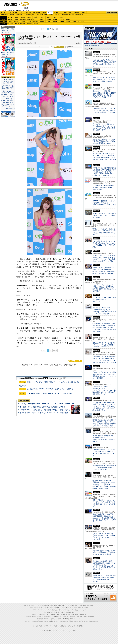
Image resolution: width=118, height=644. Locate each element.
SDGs (60, 15)
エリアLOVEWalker (33, 621)
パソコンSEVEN (36, 17)
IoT (11, 12)
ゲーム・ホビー (25, 4)
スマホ (69, 12)
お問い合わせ (71, 626)
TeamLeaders (44, 15)
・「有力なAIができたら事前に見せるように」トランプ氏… (7, 81)
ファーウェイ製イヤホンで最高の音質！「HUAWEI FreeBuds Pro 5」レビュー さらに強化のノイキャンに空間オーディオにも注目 (104, 360)
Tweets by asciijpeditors (91, 46)
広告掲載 (80, 626)
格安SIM (12, 15)
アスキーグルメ (27, 15)
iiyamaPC (23, 17)
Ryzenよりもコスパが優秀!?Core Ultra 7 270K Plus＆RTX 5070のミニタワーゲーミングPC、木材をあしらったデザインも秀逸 (104, 258)
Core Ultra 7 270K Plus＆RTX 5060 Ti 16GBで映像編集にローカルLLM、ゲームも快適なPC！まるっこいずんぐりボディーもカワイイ (104, 518)
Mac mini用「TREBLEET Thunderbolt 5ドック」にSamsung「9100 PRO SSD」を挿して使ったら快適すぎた (104, 311)
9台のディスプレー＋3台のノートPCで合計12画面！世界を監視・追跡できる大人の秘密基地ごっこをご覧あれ (104, 288)
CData (49, 22)
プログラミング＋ (65, 617)
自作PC (56, 12)
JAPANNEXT (23, 24)
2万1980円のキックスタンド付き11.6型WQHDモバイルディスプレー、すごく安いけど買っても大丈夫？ (104, 453)
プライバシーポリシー (52, 626)
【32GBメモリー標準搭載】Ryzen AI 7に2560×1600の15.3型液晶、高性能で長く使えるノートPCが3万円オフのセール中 (104, 94)
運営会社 (63, 626)
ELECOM (10, 19)
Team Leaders (56, 617)
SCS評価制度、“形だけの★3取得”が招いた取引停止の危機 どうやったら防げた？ (104, 188)
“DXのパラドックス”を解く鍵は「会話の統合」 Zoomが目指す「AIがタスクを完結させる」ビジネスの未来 (104, 536)
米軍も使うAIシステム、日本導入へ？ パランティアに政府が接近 (44, 413)
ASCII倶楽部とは (10, 109)
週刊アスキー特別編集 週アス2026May (8, 54)
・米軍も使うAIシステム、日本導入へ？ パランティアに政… (7, 98)
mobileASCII (65, 619)
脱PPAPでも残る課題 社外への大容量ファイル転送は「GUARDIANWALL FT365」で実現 (104, 204)
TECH (22, 12)
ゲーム (84, 13)
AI (7, 12)
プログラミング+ (53, 15)
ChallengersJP (79, 15)
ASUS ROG (23, 19)
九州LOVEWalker (73, 621)
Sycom (29, 17)
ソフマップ (29, 24)
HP (55, 17)
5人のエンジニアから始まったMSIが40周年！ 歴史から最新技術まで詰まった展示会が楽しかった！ (104, 63)
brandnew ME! (36, 24)
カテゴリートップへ (75, 361)
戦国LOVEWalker (94, 621)
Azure (29, 22)
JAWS (10, 22)
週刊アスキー (36, 15)
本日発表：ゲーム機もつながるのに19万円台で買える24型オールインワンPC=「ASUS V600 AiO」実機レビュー (62, 407)
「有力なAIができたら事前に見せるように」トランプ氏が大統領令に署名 (47, 404)
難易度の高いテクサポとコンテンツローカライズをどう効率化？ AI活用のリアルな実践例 (104, 345)
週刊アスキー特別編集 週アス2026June (8, 31)
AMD (16, 19)
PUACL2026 (71, 15)
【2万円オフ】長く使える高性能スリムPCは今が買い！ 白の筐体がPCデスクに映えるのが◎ (104, 79)
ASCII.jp (11, 4)
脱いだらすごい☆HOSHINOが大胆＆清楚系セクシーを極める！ (51, 389)
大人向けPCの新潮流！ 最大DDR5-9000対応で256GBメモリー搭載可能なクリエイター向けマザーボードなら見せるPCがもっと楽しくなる (104, 565)
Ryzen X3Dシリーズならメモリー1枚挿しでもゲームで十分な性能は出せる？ (104, 215)
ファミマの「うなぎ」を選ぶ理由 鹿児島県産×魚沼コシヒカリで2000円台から (105, 299)
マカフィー (10, 24)
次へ (54, 29)
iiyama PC (54, 608)
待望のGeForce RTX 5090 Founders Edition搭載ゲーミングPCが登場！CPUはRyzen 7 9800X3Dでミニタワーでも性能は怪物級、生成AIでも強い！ (104, 485)
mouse (16, 17)
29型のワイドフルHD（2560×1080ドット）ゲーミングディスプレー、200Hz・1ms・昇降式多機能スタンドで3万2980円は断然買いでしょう (104, 390)
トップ (3, 12)
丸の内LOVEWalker (84, 621)
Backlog (55, 22)
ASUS (49, 17)
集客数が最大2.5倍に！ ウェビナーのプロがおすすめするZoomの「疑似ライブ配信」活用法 (104, 142)
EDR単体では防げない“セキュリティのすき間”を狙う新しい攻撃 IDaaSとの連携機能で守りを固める (104, 111)
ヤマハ (68, 22)
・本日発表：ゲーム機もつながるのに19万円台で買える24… (8, 87)
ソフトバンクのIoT (81, 22)
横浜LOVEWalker (43, 621)
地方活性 (64, 15)
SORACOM (52, 614)
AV (61, 12)
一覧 (51, 47)
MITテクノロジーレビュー (76, 619)
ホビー (50, 12)
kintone (23, 22)
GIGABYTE (29, 20)
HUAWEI (55, 19)
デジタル (28, 12)
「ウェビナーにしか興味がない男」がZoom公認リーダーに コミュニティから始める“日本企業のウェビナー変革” (104, 127)
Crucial (49, 19)
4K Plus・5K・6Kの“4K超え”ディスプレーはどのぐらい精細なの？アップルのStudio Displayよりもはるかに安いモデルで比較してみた (104, 157)
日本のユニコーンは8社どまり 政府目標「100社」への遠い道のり (45, 410)
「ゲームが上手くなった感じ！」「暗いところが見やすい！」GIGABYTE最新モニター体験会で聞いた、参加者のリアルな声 (104, 271)
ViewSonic (62, 19)
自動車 (44, 12)
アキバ (65, 12)
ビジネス (16, 12)
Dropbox (42, 22)
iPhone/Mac (37, 12)
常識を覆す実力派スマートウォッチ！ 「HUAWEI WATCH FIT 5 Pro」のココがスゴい (104, 467)
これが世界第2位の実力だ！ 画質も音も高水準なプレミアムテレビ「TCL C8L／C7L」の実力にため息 (104, 244)
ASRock (42, 19)
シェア (37, 46)
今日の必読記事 (39, 619)
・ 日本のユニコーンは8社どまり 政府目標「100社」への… (8, 93)
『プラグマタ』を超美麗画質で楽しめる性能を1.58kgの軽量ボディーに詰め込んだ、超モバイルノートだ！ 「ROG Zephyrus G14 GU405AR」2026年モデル (104, 172)
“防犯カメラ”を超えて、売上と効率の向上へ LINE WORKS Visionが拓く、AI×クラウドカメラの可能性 (104, 232)
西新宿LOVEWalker (54, 621)
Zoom (75, 22)
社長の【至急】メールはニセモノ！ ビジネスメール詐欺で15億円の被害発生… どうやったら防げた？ (104, 503)
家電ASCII (19, 15)
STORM (86, 608)
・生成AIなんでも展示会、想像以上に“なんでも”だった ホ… (8, 104)
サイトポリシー (39, 626)
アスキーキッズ (5, 15)
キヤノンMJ (16, 24)
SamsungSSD (34, 19)
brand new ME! (70, 612)
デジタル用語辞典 (56, 619)
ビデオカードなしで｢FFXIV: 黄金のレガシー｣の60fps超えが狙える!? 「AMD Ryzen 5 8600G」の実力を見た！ (104, 578)
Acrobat (16, 22)
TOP (25, 606)
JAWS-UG (40, 610)
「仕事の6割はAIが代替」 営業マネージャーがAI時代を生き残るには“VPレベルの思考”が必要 (104, 553)
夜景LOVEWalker (64, 621)
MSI (42, 17)
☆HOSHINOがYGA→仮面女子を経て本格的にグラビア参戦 (49, 394)
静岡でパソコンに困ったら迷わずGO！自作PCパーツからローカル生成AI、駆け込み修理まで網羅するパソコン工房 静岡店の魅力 (104, 423)
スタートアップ (76, 13)
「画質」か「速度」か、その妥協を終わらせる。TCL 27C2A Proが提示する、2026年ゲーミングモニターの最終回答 (104, 375)
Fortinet (62, 22)
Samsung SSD (35, 614)
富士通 (10, 17)
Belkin (68, 19)
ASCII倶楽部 (112, 13)
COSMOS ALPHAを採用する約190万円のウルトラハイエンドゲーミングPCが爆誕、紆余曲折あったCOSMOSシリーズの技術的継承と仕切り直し (104, 406)
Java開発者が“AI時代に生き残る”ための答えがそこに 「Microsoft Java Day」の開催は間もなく (104, 439)
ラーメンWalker (23, 621)
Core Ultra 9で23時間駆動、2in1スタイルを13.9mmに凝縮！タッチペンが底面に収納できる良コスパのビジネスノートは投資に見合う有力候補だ (104, 327)
